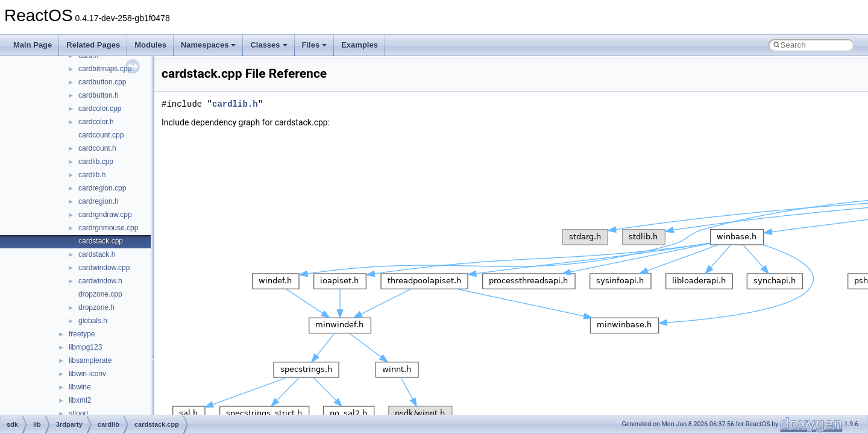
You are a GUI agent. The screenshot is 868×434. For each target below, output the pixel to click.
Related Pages (93, 45)
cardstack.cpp (101, 241)
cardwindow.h (100, 281)
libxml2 (80, 400)
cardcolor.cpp (100, 108)
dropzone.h (96, 307)
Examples (360, 45)
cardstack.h (97, 254)
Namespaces (209, 45)
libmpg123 (85, 347)
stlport (79, 414)
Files (315, 45)
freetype (82, 334)
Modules (150, 45)
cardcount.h (97, 148)
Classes (269, 45)
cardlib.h (92, 175)
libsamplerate (90, 360)
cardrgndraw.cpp (105, 215)
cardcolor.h (96, 122)
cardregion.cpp (102, 188)
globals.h (93, 321)
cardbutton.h (99, 95)
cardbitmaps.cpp (105, 69)
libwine (80, 387)
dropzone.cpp (100, 294)
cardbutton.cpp (102, 82)
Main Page (33, 45)
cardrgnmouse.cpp (108, 228)
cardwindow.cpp (104, 268)
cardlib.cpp (96, 162)
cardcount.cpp (101, 135)
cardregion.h (99, 201)
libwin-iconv (87, 374)
